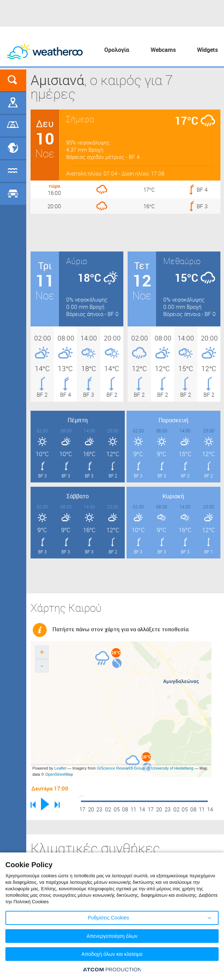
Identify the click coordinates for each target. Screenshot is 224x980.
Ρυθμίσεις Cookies (108, 918)
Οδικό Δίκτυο (13, 194)
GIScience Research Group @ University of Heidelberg (145, 768)
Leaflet (60, 768)
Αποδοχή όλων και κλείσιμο (112, 954)
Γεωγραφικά (13, 103)
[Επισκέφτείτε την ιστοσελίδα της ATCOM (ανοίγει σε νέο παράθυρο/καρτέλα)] (112, 969)
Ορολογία (117, 50)
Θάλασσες (13, 171)
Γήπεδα (13, 126)
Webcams (163, 50)
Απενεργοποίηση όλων (112, 936)
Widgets (207, 50)
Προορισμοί (13, 148)
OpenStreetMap (59, 774)
